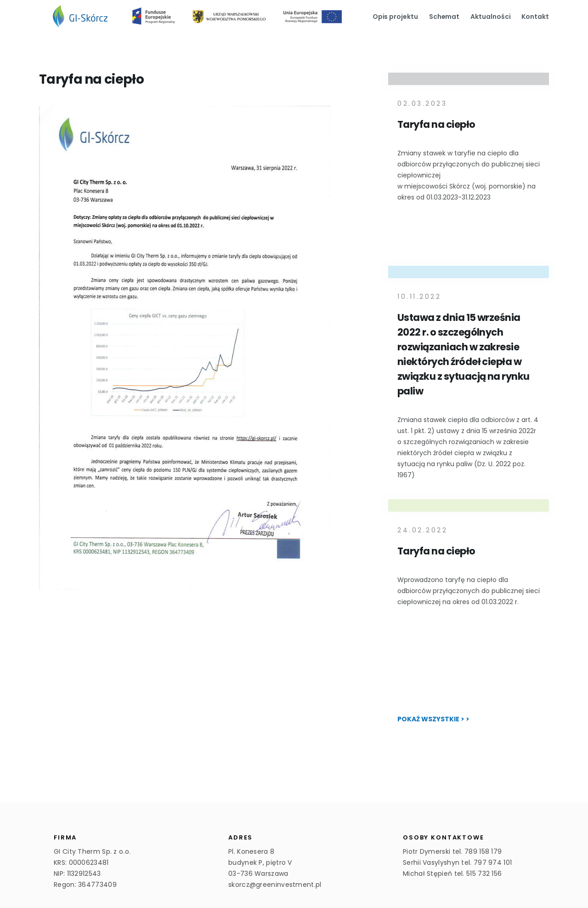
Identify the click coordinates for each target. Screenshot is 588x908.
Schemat (444, 17)
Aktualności (490, 17)
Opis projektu (395, 17)
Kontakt (535, 17)
